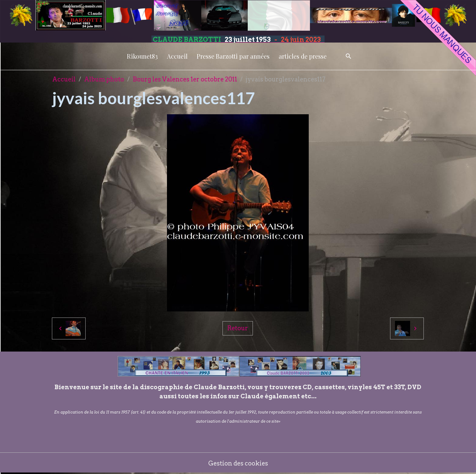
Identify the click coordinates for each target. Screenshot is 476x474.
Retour (238, 328)
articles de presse (303, 56)
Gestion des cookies (238, 463)
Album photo (104, 79)
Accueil (177, 56)
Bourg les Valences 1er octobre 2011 (185, 79)
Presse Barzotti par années (233, 56)
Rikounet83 (142, 56)
